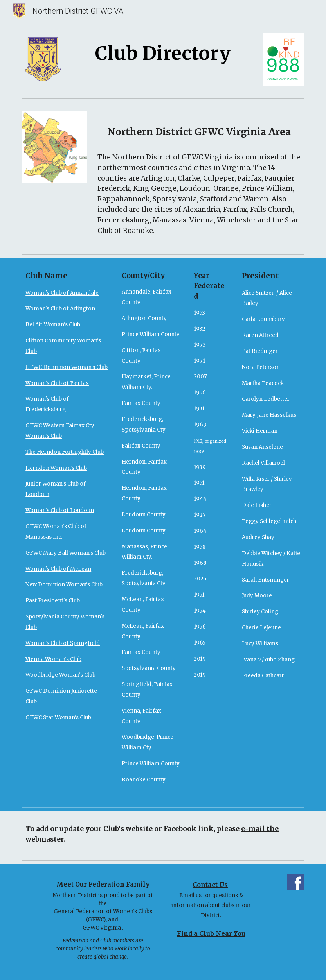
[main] (163, 52)
